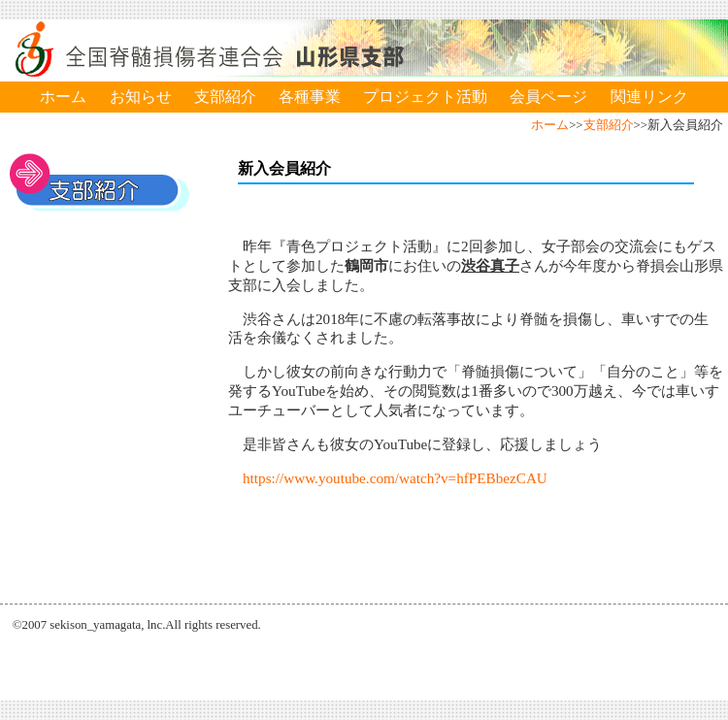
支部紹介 (225, 97)
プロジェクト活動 (425, 97)
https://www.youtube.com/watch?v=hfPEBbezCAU (395, 478)
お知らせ (141, 97)
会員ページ (548, 97)
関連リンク (649, 97)
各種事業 (310, 97)
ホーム (63, 97)
